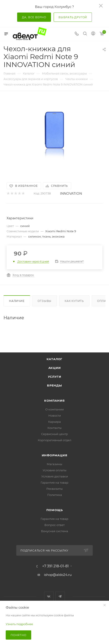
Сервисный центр (54, 434)
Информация (55, 455)
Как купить (74, 301)
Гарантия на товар (54, 483)
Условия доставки (55, 476)
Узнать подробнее (19, 624)
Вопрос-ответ (54, 525)
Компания (54, 401)
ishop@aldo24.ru (58, 575)
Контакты (54, 428)
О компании (54, 409)
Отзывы (45, 301)
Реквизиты (54, 489)
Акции (55, 368)
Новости (55, 415)
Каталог (55, 359)
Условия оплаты (54, 470)
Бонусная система (55, 531)
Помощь (55, 510)
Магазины (54, 464)
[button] (23, 168)
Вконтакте (49, 596)
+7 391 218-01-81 (55, 566)
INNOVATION (71, 193)
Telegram (60, 596)
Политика (55, 495)
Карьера (54, 422)
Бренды (54, 385)
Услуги (55, 377)
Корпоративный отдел (54, 440)
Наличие (17, 301)
